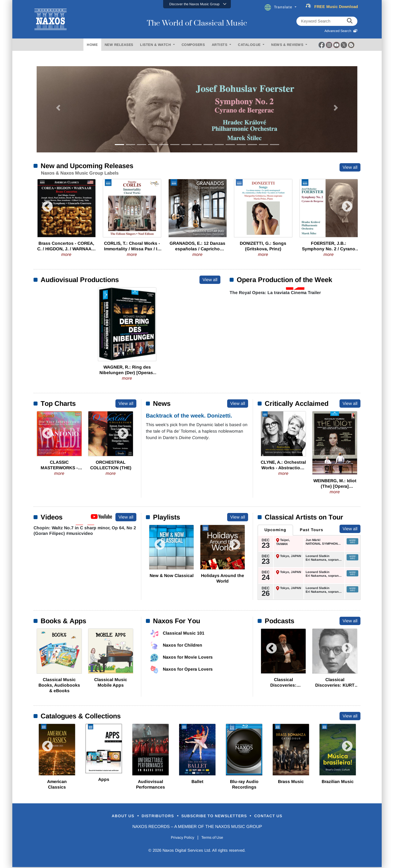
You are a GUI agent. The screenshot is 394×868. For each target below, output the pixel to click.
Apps (104, 779)
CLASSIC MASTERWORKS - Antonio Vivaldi (59, 468)
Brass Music (291, 781)
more (66, 254)
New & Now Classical (172, 575)
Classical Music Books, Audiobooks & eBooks (59, 685)
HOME (92, 45)
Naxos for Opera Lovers (188, 669)
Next (347, 210)
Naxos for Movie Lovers (188, 657)
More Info (353, 541)
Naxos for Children (183, 645)
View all (350, 167)
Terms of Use (215, 838)
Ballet (197, 781)
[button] (197, 4)
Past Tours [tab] (309, 530)
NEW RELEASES (119, 45)
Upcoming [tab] (275, 530)
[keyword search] (350, 21)
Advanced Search (341, 31)
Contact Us (292, 816)
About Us (100, 816)
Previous (47, 210)
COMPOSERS (193, 45)
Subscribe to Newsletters (221, 816)
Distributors (146, 816)
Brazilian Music (338, 781)
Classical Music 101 (184, 633)
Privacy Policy (179, 838)
